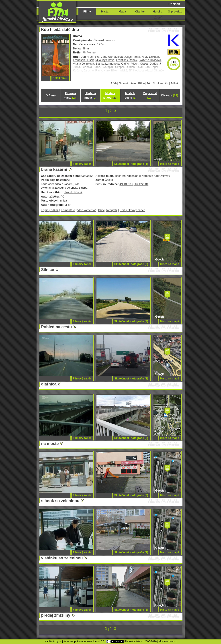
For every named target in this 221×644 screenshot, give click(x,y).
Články (140, 11)
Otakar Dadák (149, 64)
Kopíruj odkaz (50, 210)
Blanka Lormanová (108, 64)
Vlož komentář (87, 210)
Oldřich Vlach (130, 64)
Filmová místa (70, 95)
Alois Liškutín (150, 57)
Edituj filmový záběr (132, 210)
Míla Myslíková (105, 60)
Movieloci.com (167, 641)
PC (62, 197)
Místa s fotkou (110, 95)
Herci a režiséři (157, 14)
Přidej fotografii (108, 210)
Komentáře (68, 210)
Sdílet (174, 83)
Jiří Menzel (89, 52)
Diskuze (170, 95)
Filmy (87, 11)
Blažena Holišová (150, 60)
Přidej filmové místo (123, 83)
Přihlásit (174, 4)
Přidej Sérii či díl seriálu (153, 83)
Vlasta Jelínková (84, 64)
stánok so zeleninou (60, 501)
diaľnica (49, 384)
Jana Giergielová (112, 57)
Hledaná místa (90, 95)
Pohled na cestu (57, 327)
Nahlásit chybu (53, 641)
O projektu (175, 11)
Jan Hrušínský (90, 57)
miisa (63, 201)
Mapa (122, 11)
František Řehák (127, 60)
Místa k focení (130, 95)
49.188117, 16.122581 (134, 184)
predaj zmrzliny (56, 615)
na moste (50, 444)
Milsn (68, 205)
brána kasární (54, 169)
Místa (105, 11)
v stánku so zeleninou (62, 558)
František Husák (84, 60)
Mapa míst (150, 95)
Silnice (48, 270)
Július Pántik (132, 57)
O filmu (51, 95)
